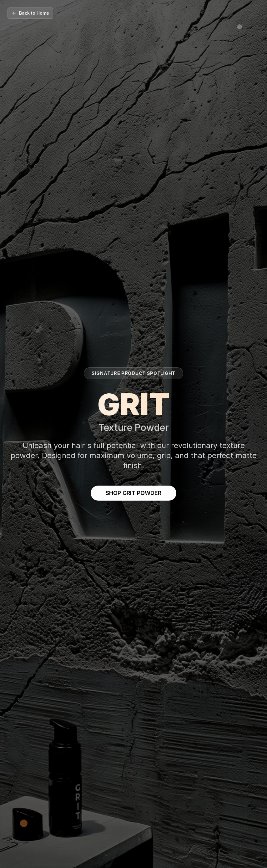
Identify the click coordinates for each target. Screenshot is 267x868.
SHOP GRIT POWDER (133, 493)
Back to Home (30, 13)
